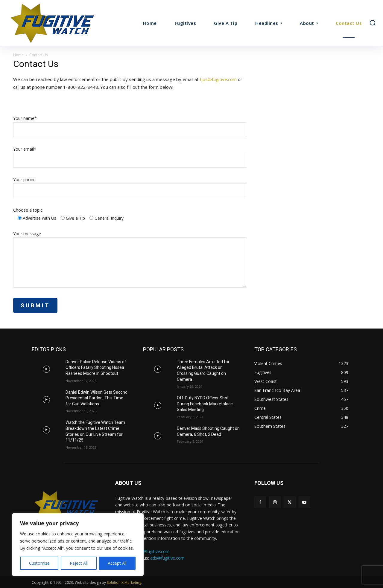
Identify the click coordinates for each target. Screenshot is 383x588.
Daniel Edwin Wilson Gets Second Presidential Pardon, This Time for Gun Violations (96, 398)
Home (18, 55)
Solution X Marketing (124, 582)
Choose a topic (28, 210)
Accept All (117, 563)
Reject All (79, 563)
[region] (78, 545)
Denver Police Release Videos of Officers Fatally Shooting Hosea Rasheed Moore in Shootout (96, 368)
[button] (373, 23)
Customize (39, 563)
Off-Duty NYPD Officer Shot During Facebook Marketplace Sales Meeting (205, 404)
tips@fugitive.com (218, 79)
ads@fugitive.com (167, 558)
